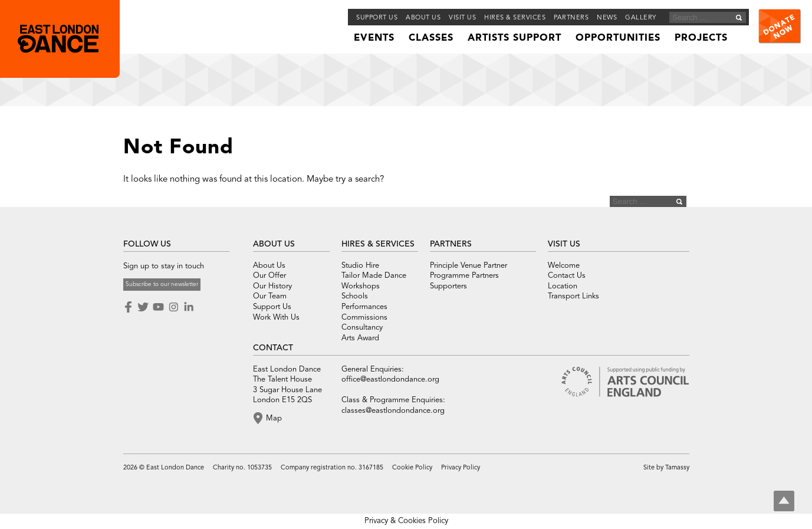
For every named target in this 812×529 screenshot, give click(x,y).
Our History (272, 286)
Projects (701, 38)
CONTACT (273, 348)
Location (563, 286)
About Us (269, 266)
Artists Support (515, 38)
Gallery (641, 18)
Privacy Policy (461, 468)
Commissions (364, 318)
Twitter (143, 307)
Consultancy (362, 328)
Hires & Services (515, 18)
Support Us (377, 18)
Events (374, 38)
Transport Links (573, 296)
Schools (355, 296)
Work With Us (276, 318)
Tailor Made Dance (374, 276)
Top (784, 501)
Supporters (448, 286)
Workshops (361, 286)
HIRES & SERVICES (378, 244)
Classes (431, 38)
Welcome (564, 266)
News (607, 18)
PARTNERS (451, 244)
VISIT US (564, 244)
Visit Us (462, 18)
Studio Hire (360, 266)
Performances (364, 307)
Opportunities (618, 38)
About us (423, 18)
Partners (571, 18)
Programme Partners (464, 276)
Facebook (129, 307)
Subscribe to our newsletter (162, 284)
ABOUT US (274, 244)
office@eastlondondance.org (390, 379)
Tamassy (677, 468)
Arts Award (360, 338)
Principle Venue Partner (469, 266)
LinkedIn (189, 307)
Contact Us (567, 276)
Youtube (158, 307)
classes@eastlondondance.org (393, 411)
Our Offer (269, 276)
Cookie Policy (412, 468)
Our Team (270, 296)
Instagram (173, 307)
